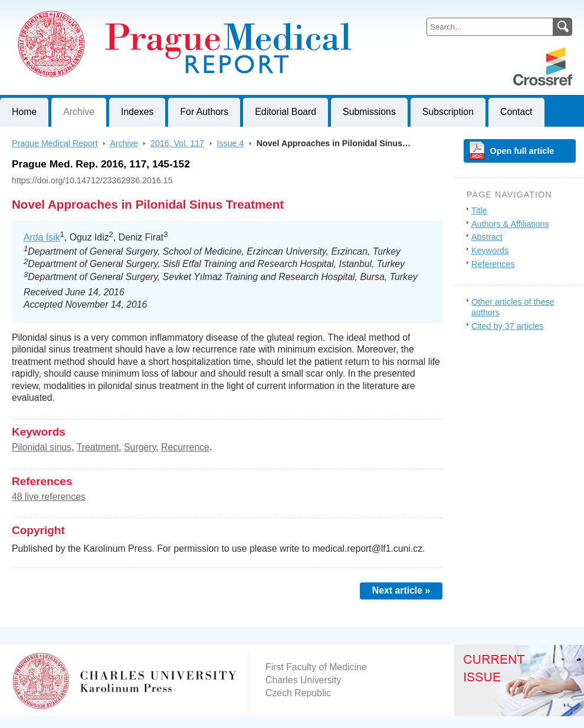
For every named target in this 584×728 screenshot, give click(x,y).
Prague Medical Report (55, 143)
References (493, 264)
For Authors (204, 112)
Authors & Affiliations (510, 224)
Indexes (137, 112)
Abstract (487, 237)
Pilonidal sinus (42, 447)
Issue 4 (230, 143)
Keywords (490, 251)
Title (479, 210)
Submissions (369, 112)
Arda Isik (42, 237)
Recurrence (185, 447)
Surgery (140, 447)
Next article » (401, 590)
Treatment (98, 447)
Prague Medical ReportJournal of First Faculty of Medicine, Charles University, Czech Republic (145, 9)
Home (24, 112)
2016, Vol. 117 (177, 143)
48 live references (49, 497)
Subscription (448, 112)
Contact (516, 112)
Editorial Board (286, 112)
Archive (79, 112)
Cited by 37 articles (507, 326)
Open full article (522, 151)
